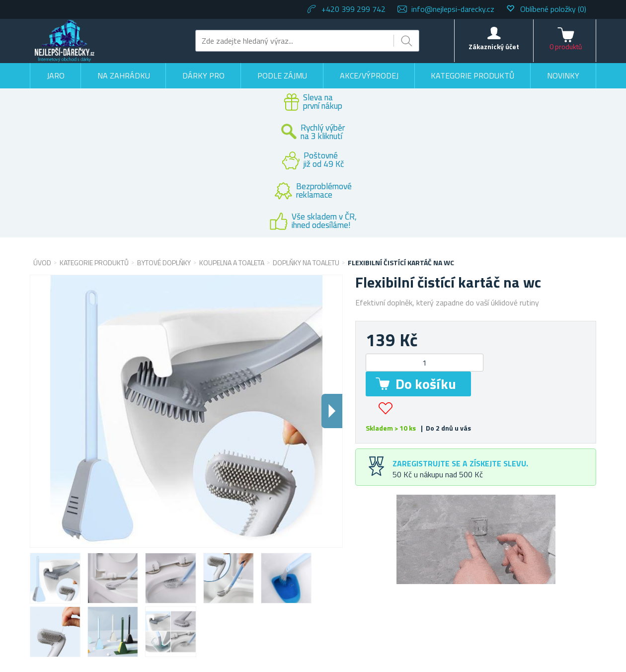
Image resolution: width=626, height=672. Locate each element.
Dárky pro (203, 75)
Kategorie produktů (472, 75)
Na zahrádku (124, 75)
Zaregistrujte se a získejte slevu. (460, 463)
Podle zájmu (282, 75)
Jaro (56, 75)
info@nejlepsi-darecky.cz (453, 9)
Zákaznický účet (494, 46)
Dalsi (332, 411)
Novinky (563, 75)
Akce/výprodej (369, 75)
